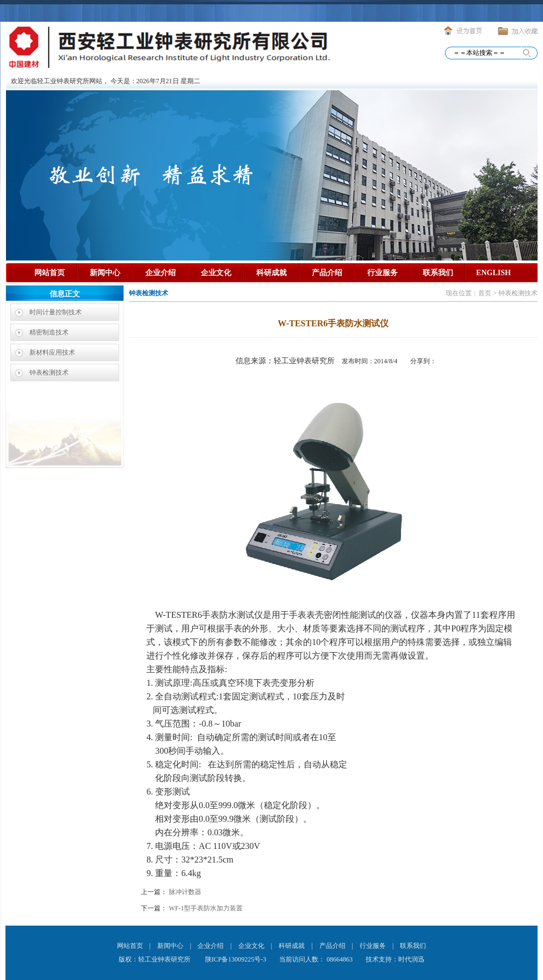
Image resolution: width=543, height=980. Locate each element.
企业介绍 (161, 273)
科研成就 (271, 273)
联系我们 (438, 273)
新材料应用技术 (52, 352)
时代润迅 (411, 959)
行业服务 (382, 273)
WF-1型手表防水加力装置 (206, 908)
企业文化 (216, 273)
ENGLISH (493, 273)
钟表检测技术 (49, 373)
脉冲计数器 (185, 892)
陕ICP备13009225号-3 (235, 959)
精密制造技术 (49, 332)
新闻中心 (105, 273)
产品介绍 (327, 273)
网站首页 (50, 273)
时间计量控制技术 (55, 312)
